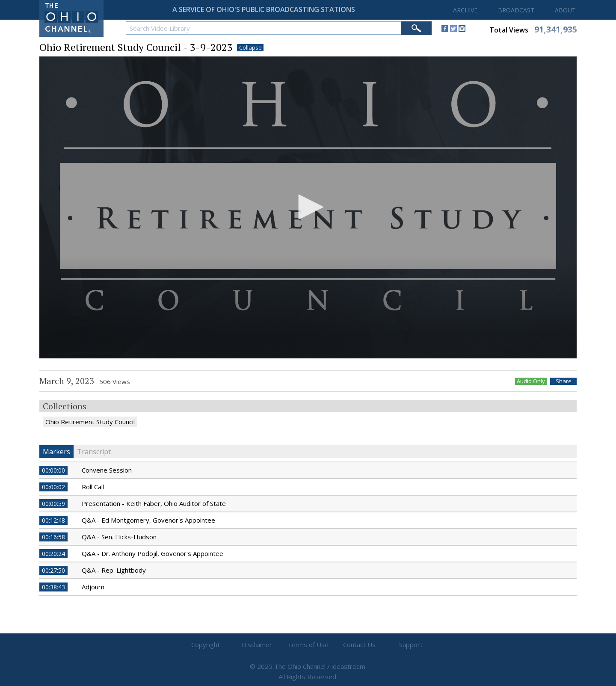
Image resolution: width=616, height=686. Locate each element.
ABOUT (565, 10)
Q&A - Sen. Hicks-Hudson (119, 537)
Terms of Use (308, 645)
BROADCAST (516, 10)
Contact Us (359, 645)
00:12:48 (53, 520)
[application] (308, 208)
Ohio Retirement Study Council (90, 422)
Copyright (206, 645)
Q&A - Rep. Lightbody (114, 570)
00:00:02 (53, 487)
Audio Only (531, 381)
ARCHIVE (465, 10)
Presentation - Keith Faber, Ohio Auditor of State (154, 503)
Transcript (94, 452)
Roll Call (93, 487)
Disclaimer (257, 645)
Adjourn (93, 587)
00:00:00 (53, 470)
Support (411, 645)
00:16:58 (53, 537)
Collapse (250, 48)
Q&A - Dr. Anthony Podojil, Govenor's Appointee (153, 553)
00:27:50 (53, 570)
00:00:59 (53, 504)
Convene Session (107, 470)
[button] (308, 207)
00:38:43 (53, 587)
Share (564, 381)
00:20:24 (53, 554)
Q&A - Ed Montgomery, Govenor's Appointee (148, 520)
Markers (56, 452)
